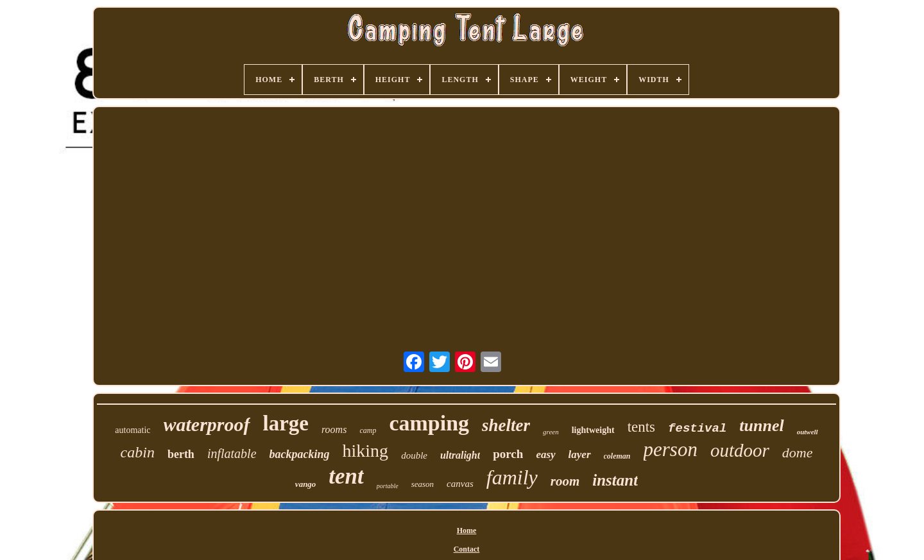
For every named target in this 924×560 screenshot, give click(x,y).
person (671, 449)
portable (388, 486)
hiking (366, 451)
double (414, 455)
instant (615, 480)
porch (508, 454)
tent (346, 476)
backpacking (300, 454)
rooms (334, 429)
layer (580, 454)
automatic (133, 430)
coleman (617, 456)
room (565, 481)
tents (641, 427)
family (512, 477)
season (423, 484)
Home (467, 530)
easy (545, 454)
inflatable (232, 454)
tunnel (761, 426)
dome (798, 453)
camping (429, 423)
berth (181, 454)
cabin (138, 452)
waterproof (207, 424)
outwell (808, 432)
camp (368, 430)
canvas (460, 484)
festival (697, 428)
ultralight (460, 455)
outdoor (740, 450)
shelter (506, 425)
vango (306, 484)
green (551, 432)
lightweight (593, 430)
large (286, 423)
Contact (467, 549)
